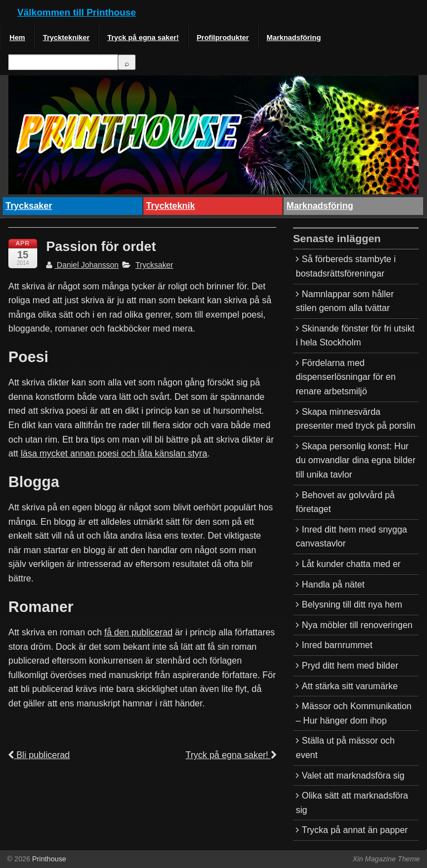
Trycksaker (29, 206)
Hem (17, 37)
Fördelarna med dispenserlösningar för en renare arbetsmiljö (346, 377)
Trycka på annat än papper (355, 830)
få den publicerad (139, 632)
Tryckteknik (171, 206)
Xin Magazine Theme (386, 859)
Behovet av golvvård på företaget (345, 502)
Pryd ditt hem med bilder (350, 666)
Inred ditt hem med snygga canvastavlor (351, 537)
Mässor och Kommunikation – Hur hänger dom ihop (354, 713)
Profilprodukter (223, 37)
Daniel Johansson (82, 265)
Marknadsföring (294, 37)
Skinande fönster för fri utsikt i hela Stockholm (355, 336)
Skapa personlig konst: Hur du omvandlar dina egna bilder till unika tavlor (356, 460)
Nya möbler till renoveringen (357, 625)
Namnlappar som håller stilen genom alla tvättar (345, 301)
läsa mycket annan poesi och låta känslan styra (114, 453)
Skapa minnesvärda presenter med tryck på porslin (356, 419)
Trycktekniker (66, 37)
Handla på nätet (333, 584)
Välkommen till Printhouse (77, 12)
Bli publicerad (39, 755)
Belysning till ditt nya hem (352, 604)
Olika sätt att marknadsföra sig (352, 803)
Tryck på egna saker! (143, 37)
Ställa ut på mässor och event (345, 748)
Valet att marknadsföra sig (353, 776)
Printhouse (48, 859)
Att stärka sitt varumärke (350, 686)
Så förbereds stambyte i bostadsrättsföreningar (346, 266)
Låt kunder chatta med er (351, 564)
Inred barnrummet (337, 645)
